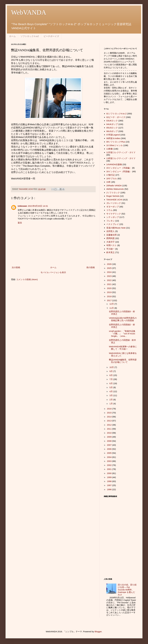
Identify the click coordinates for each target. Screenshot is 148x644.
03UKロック (112, 121)
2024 (110, 272)
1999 (110, 477)
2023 (110, 276)
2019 (110, 292)
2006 (110, 449)
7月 (111, 379)
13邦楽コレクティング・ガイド (121, 158)
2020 (110, 288)
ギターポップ (113, 207)
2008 (110, 441)
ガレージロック (114, 203)
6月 (111, 383)
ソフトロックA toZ (30, 36)
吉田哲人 (111, 231)
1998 (110, 481)
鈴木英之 (111, 252)
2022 (110, 280)
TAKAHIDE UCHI (114, 200)
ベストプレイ (113, 224)
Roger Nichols (113, 196)
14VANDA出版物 (114, 164)
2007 (110, 445)
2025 (110, 268)
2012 (110, 425)
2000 (110, 473)
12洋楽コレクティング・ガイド (121, 152)
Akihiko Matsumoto (115, 189)
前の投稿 (91, 267)
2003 (110, 461)
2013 (110, 421)
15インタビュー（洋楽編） (119, 168)
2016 (110, 409)
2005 (110, 453)
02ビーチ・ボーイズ (116, 117)
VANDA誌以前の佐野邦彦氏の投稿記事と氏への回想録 (123, 319)
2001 (110, 469)
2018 (110, 296)
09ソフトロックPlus (116, 142)
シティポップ (113, 217)
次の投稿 (16, 267)
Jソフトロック (113, 193)
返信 (20, 223)
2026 (110, 264)
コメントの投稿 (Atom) (27, 279)
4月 (111, 391)
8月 (111, 375)
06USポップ (112, 131)
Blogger (98, 632)
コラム (109, 210)
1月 (111, 404)
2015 (110, 413)
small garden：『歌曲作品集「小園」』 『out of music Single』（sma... (122, 334)
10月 (112, 367)
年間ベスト (112, 245)
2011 (110, 429)
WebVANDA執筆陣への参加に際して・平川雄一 (123, 348)
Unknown (22, 206)
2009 (110, 437)
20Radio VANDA (114, 186)
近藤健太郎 (112, 235)
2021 (110, 284)
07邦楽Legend (113, 135)
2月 (111, 400)
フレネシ (111, 221)
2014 (110, 417)
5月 (111, 387)
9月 (111, 371)
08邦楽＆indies (113, 138)
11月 (112, 308)
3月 (111, 395)
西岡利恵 (111, 238)
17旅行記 (111, 175)
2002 (110, 465)
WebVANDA (29, 12)
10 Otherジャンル (115, 145)
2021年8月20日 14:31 (38, 206)
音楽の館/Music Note (116, 228)
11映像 (110, 149)
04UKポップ (112, 124)
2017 (110, 300)
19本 (109, 182)
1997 (110, 485)
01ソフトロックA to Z (116, 114)
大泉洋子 (111, 242)
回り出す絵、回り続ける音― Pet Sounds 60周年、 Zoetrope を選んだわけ (127, 590)
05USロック (112, 128)
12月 (112, 304)
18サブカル (112, 178)
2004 (110, 457)
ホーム (12, 36)
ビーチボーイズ (51, 36)
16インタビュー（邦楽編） (119, 171)
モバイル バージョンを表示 (53, 272)
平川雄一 (111, 249)
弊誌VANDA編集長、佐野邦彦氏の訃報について (123, 361)
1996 (110, 489)
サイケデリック (114, 214)
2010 (110, 433)
